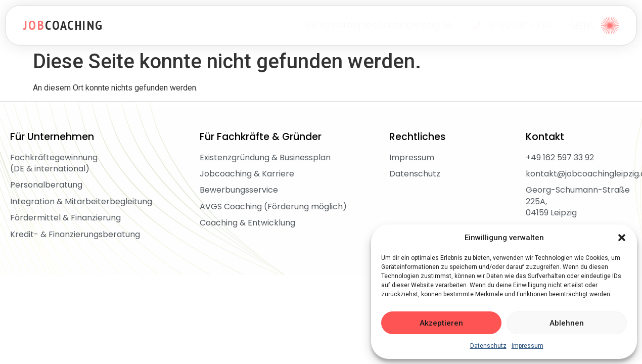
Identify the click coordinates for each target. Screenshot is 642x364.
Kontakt (545, 137)
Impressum (528, 346)
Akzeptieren (441, 323)
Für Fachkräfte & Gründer (261, 137)
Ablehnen (567, 323)
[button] (622, 238)
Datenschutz (488, 346)
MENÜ (583, 26)
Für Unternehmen (52, 137)
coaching (63, 25)
